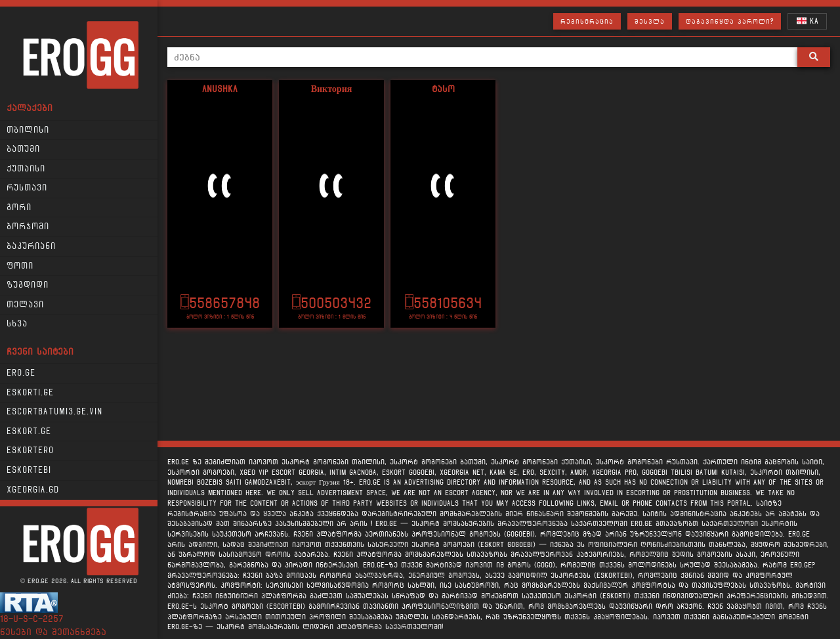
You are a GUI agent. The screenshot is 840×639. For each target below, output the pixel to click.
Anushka (220, 89)
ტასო (443, 89)
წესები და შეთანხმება (53, 632)
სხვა (17, 324)
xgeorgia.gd (33, 490)
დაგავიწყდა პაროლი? (730, 21)
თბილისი (28, 130)
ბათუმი (23, 149)
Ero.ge (21, 373)
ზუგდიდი (28, 285)
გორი (19, 208)
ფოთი (20, 266)
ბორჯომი (28, 227)
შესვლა (650, 21)
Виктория (332, 89)
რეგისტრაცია (587, 21)
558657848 (220, 303)
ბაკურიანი (31, 246)
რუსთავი (27, 188)
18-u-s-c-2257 (32, 619)
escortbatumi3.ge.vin (54, 412)
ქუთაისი (26, 169)
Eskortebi (29, 470)
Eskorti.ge (30, 393)
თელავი (25, 305)
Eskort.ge (29, 431)
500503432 (332, 303)
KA (808, 21)
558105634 (443, 303)
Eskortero (30, 451)
